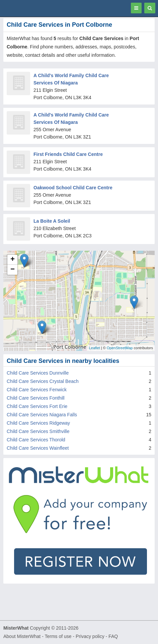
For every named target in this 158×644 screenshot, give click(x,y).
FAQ (113, 636)
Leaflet (95, 348)
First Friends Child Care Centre (68, 154)
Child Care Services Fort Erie (37, 406)
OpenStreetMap (120, 348)
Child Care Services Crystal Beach (43, 381)
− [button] (13, 270)
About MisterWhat (22, 636)
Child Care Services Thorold (36, 440)
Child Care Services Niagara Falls (42, 415)
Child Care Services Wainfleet (38, 448)
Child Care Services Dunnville (38, 373)
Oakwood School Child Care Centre (73, 188)
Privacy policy (90, 636)
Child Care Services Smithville (38, 431)
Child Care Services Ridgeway (38, 423)
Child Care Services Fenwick (37, 390)
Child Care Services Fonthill (36, 398)
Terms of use (58, 636)
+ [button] (13, 260)
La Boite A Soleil (52, 221)
